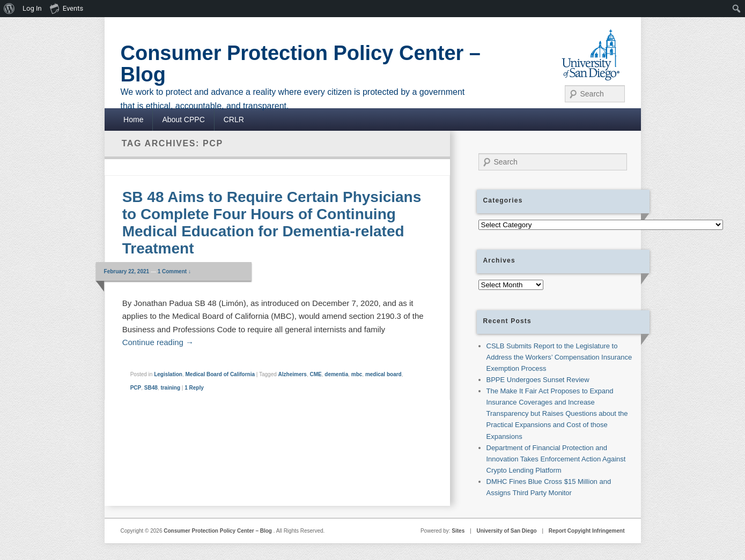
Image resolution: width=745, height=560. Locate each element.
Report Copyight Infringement (587, 531)
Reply (194, 388)
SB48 (151, 388)
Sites (458, 531)
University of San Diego (506, 531)
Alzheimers (293, 374)
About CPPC (183, 120)
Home (133, 120)
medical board (383, 374)
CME (316, 374)
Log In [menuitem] (32, 8)
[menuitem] (9, 9)
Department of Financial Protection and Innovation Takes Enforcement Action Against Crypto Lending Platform (556, 459)
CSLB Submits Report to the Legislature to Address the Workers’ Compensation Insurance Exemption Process (559, 357)
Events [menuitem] (67, 8)
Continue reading (158, 342)
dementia (336, 374)
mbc (357, 374)
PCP (136, 388)
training (170, 388)
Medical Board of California (220, 374)
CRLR (234, 120)
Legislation (168, 374)
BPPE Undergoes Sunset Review (538, 380)
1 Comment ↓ (174, 271)
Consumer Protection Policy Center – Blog (301, 64)
